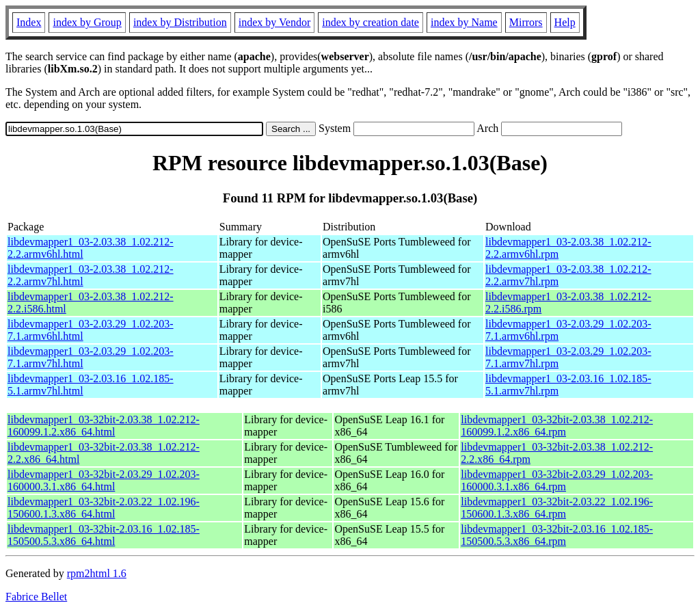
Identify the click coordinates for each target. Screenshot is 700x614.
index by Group (87, 22)
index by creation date (371, 22)
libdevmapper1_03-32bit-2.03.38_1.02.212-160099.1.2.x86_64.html (104, 426)
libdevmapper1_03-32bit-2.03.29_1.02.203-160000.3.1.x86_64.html (104, 480)
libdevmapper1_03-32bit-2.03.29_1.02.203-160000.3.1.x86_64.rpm (557, 480)
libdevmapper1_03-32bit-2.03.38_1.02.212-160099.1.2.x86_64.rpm (557, 426)
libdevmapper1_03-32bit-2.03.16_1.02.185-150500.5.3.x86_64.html (104, 535)
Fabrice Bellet (36, 597)
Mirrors (526, 22)
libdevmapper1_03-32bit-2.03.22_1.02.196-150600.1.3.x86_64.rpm (557, 508)
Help (565, 22)
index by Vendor (274, 22)
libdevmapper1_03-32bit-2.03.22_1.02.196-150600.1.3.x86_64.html (104, 508)
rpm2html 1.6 (97, 573)
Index (29, 22)
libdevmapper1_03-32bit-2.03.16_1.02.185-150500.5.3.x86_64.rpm (557, 535)
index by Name (464, 22)
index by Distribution (180, 22)
